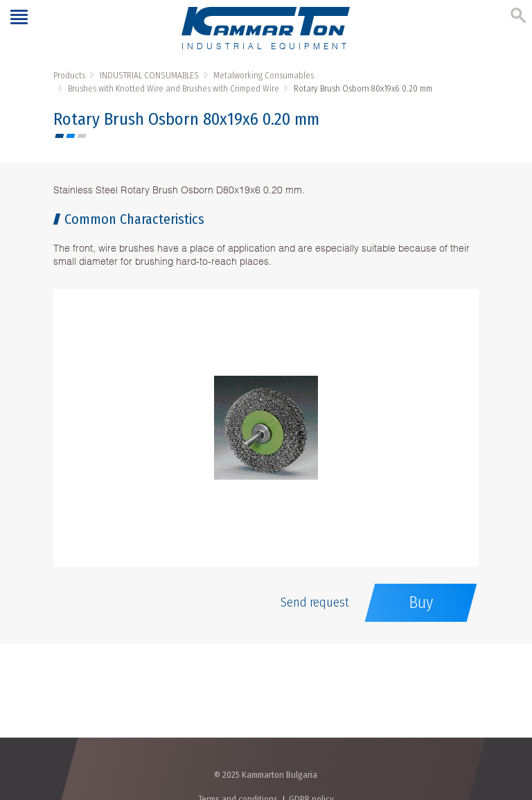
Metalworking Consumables (264, 75)
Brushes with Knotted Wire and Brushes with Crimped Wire (174, 88)
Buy (421, 602)
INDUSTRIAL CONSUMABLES (149, 75)
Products (69, 75)
